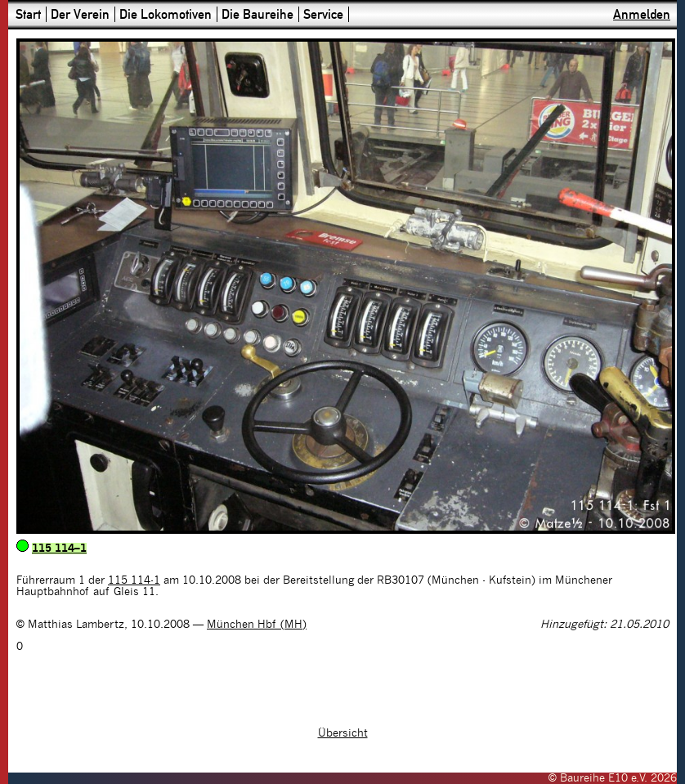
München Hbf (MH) (257, 625)
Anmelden (642, 14)
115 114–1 (59, 549)
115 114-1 (134, 580)
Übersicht (343, 733)
